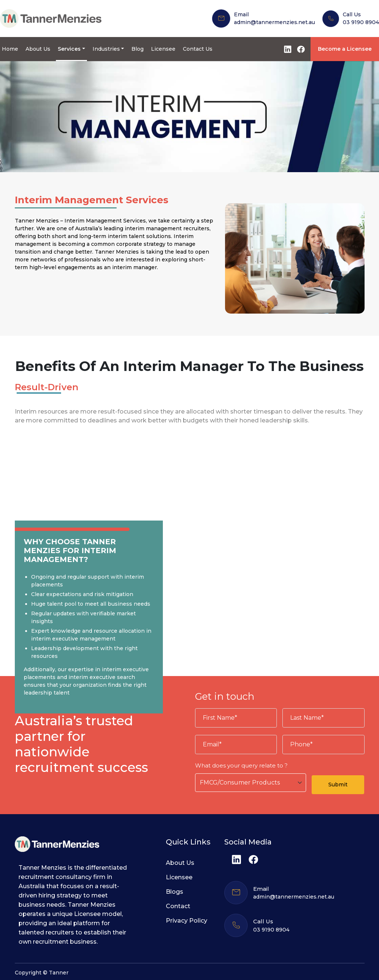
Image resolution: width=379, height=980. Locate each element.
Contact (178, 906)
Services (69, 49)
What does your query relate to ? (241, 765)
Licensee (163, 49)
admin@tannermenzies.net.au (274, 22)
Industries (106, 49)
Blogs (175, 892)
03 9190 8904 (361, 22)
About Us (38, 49)
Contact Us (198, 49)
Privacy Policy (187, 921)
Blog (137, 49)
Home (10, 49)
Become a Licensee (345, 49)
